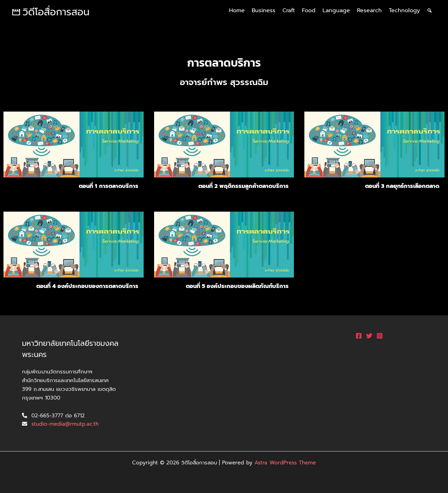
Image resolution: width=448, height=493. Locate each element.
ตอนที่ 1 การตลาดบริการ (109, 186)
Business (264, 10)
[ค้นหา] (430, 10)
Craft (289, 10)
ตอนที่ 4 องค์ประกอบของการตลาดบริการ (87, 286)
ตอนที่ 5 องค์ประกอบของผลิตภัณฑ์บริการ (237, 286)
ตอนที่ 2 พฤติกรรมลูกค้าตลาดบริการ (244, 186)
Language (336, 10)
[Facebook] (359, 336)
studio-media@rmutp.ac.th (65, 424)
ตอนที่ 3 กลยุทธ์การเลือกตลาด (402, 186)
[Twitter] (369, 336)
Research (369, 10)
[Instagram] (380, 336)
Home (237, 10)
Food (309, 10)
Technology (404, 10)
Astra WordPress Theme (285, 463)
